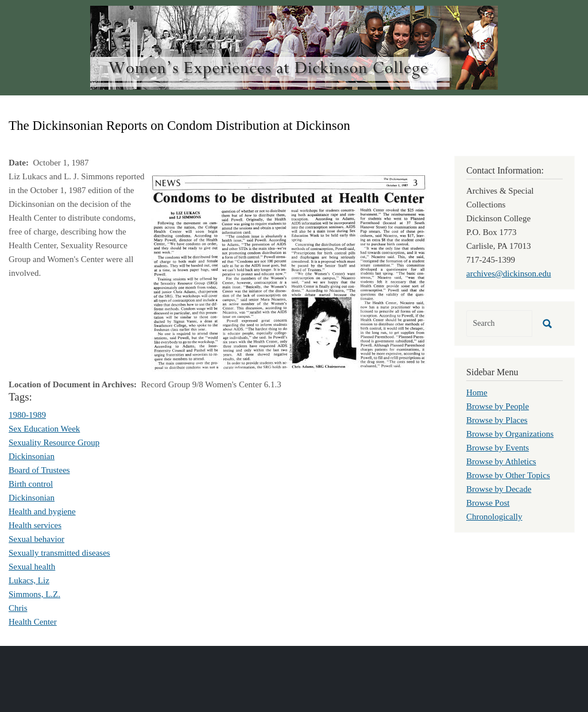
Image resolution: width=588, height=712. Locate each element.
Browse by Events (498, 448)
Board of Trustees (39, 470)
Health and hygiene (42, 511)
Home (477, 392)
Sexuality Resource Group (54, 442)
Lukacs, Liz (29, 580)
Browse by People (498, 406)
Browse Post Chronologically (494, 510)
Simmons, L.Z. (34, 594)
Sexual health (32, 567)
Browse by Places (497, 420)
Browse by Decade (499, 489)
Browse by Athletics (501, 461)
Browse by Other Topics (508, 475)
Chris (18, 608)
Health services (35, 525)
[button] (289, 272)
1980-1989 (27, 415)
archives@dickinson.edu (509, 274)
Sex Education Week (44, 429)
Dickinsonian (32, 456)
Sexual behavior (36, 539)
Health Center (33, 622)
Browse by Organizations (510, 434)
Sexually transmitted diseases (59, 553)
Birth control (31, 484)
